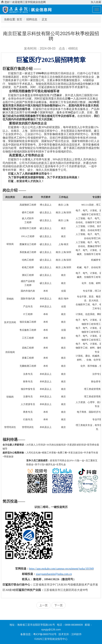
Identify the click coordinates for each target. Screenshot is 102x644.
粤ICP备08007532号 (45, 634)
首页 (19, 19)
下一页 (59, 605)
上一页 (43, 605)
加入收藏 (96, 2)
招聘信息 (32, 19)
